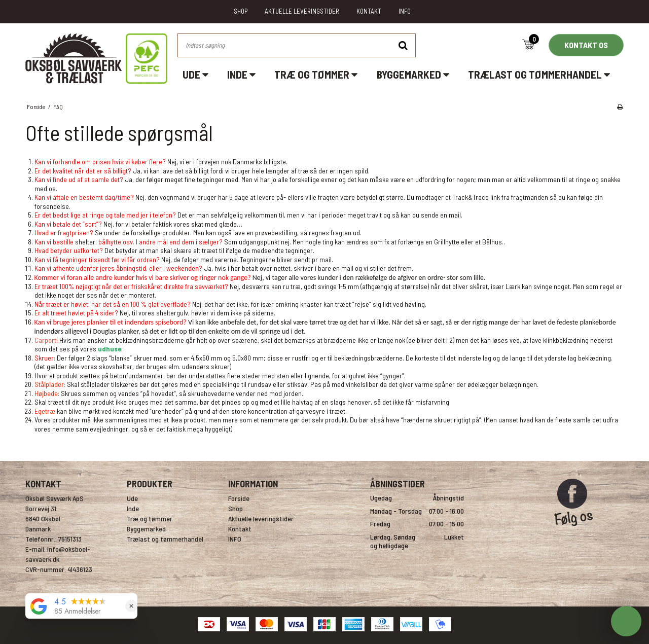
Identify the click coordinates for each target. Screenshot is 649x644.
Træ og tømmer (316, 74)
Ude (195, 74)
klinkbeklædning (566, 340)
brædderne (340, 340)
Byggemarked (413, 74)
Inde (241, 74)
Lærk (514, 286)
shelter (85, 242)
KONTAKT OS (586, 45)
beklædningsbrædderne (368, 358)
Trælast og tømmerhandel (539, 74)
